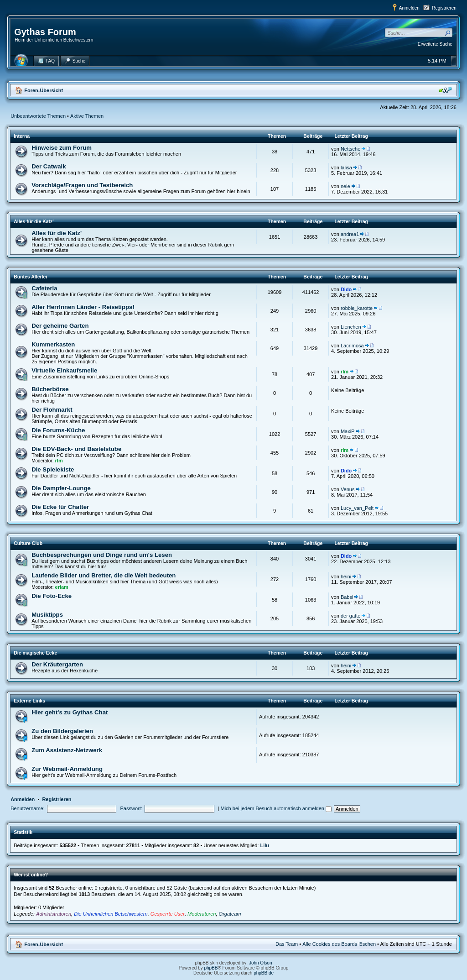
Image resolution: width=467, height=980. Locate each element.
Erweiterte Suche (435, 44)
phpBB (211, 968)
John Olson (261, 963)
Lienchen (351, 327)
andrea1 (350, 234)
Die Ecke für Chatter (60, 507)
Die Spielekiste (53, 469)
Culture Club (28, 543)
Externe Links (29, 701)
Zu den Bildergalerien (62, 731)
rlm (345, 372)
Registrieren (444, 8)
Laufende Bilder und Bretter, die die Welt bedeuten (104, 575)
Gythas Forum (45, 32)
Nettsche (350, 149)
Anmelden (409, 8)
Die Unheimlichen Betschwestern (111, 914)
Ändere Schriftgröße (445, 90)
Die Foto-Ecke (52, 596)
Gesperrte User (168, 914)
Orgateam (230, 914)
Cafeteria (44, 288)
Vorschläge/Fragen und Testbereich (82, 185)
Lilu (265, 845)
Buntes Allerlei (30, 277)
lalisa (346, 168)
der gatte (350, 616)
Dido (346, 289)
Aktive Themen (87, 116)
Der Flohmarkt (52, 410)
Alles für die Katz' (34, 221)
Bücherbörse (50, 389)
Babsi (347, 597)
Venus (348, 489)
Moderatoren (202, 914)
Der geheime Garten (60, 326)
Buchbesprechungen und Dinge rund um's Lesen (102, 555)
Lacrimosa (352, 346)
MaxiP (348, 431)
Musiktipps (47, 615)
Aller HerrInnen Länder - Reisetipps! (83, 307)
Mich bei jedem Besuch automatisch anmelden (276, 808)
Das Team (287, 944)
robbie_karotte (357, 308)
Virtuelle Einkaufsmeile (64, 370)
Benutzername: (28, 808)
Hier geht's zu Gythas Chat (70, 712)
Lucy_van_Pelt (357, 508)
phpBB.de (264, 973)
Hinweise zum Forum (62, 148)
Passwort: (131, 808)
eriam (62, 587)
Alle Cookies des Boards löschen (339, 944)
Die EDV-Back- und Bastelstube (76, 449)
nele (345, 186)
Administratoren (54, 914)
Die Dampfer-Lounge (61, 488)
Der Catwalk (49, 166)
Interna (22, 136)
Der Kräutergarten (57, 664)
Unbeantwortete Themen (38, 116)
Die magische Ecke (35, 653)
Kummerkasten (53, 344)
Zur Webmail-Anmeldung (67, 769)
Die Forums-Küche (58, 430)
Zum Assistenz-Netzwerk (67, 750)
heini (346, 576)
